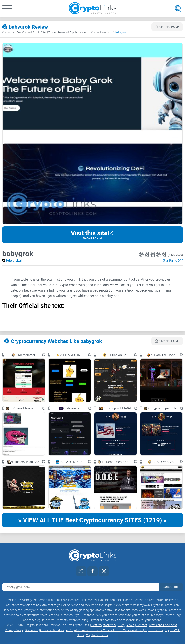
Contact (142, 625)
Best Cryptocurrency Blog (108, 625)
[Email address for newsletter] (81, 587)
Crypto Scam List (101, 32)
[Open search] (178, 8)
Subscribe (171, 587)
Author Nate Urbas (52, 630)
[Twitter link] (104, 571)
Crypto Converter (97, 635)
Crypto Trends (154, 630)
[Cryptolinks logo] (93, 9)
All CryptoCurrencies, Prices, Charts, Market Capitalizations (104, 630)
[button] (7, 8)
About (131, 625)
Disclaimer (32, 630)
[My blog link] (81, 571)
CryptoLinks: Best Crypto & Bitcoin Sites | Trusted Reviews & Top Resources (44, 32)
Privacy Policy (14, 630)
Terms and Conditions (163, 625)
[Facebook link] (92, 571)
